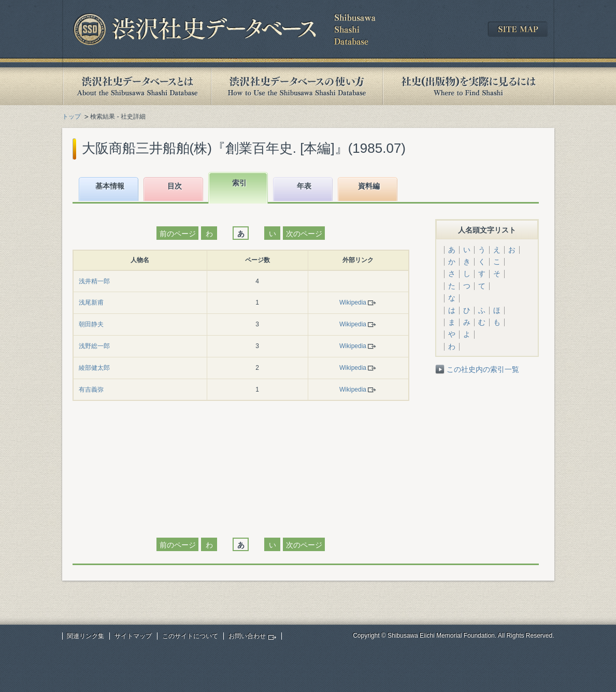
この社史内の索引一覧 (483, 369)
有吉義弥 (91, 390)
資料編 (369, 186)
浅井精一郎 (94, 281)
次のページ (304, 234)
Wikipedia (353, 302)
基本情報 (110, 186)
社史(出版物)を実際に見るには (468, 86)
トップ (71, 117)
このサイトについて (190, 636)
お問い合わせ (247, 636)
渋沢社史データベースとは (137, 86)
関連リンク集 (85, 636)
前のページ (178, 234)
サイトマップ (133, 636)
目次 (175, 186)
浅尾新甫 (91, 302)
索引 (239, 183)
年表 (304, 186)
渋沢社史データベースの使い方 (297, 86)
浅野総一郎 (94, 346)
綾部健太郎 (94, 368)
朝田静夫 (91, 324)
